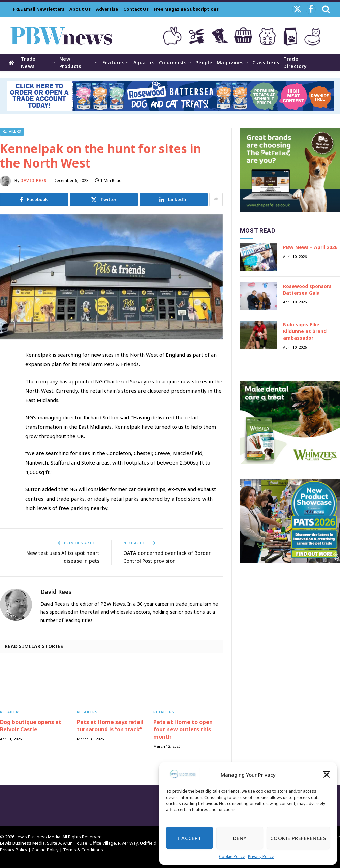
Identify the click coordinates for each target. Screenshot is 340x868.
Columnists (173, 63)
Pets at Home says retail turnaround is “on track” (110, 726)
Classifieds (266, 63)
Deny (240, 838)
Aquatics (144, 63)
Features (113, 63)
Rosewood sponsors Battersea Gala (307, 289)
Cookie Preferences (298, 838)
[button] (327, 775)
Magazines (230, 63)
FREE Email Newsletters (39, 9)
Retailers (12, 132)
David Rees (33, 181)
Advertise (107, 9)
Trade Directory (295, 63)
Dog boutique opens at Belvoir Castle (31, 726)
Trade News (28, 63)
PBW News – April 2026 (310, 247)
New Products (70, 63)
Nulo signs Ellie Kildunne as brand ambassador (305, 331)
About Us (80, 9)
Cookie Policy (232, 856)
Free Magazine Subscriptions (186, 9)
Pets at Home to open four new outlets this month (183, 729)
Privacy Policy (261, 856)
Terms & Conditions (83, 849)
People (204, 63)
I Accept (190, 838)
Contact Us (136, 9)
